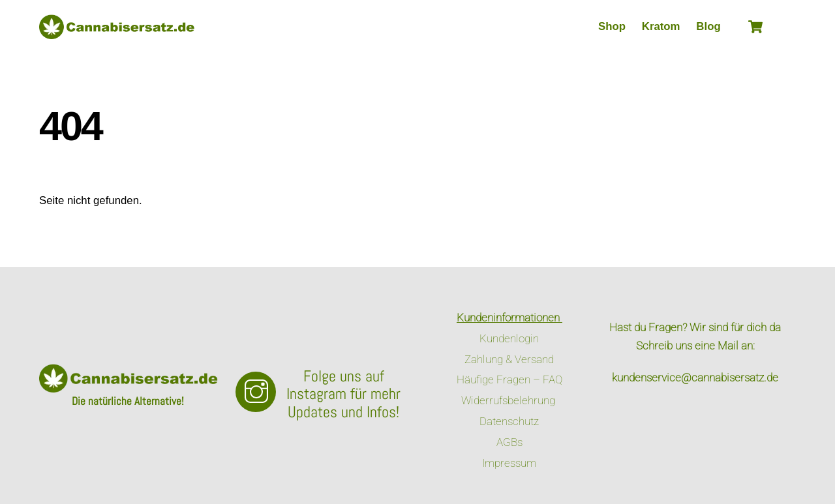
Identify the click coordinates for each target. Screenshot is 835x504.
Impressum (509, 463)
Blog (708, 26)
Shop (612, 26)
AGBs (509, 442)
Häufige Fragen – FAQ (509, 379)
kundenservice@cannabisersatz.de (695, 378)
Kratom (661, 26)
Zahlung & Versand (509, 359)
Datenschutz (509, 421)
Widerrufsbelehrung (509, 400)
